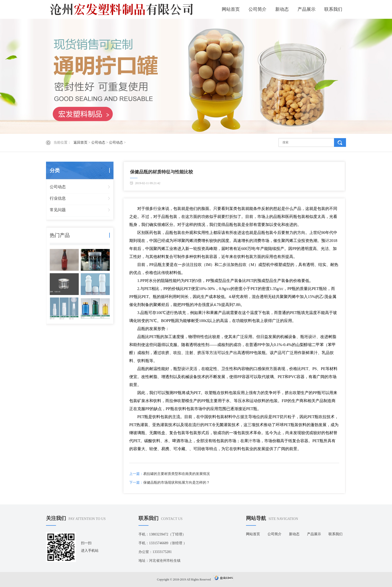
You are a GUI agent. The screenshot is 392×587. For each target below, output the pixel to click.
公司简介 (257, 9)
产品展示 (306, 9)
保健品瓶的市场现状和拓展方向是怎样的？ (176, 483)
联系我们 (333, 9)
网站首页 (231, 9)
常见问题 (58, 210)
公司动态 (98, 142)
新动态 (282, 9)
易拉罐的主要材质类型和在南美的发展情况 (176, 474)
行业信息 (58, 198)
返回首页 (80, 142)
